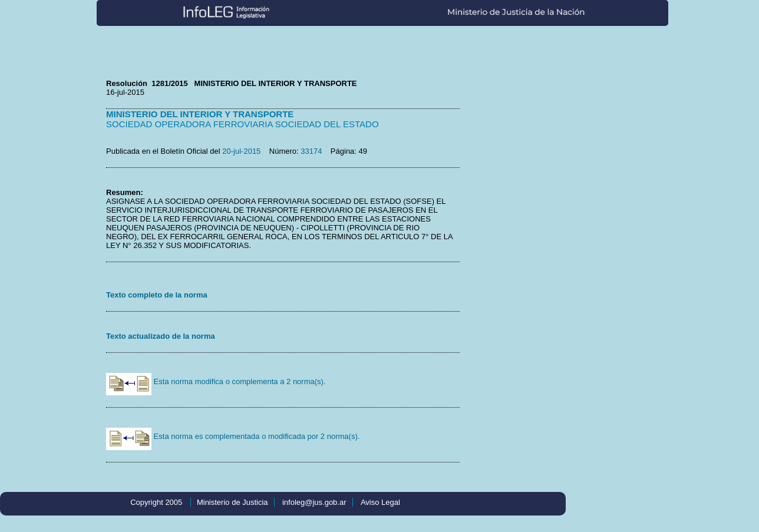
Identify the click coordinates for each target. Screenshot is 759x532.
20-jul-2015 (241, 151)
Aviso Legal (380, 502)
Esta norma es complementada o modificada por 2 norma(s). (233, 436)
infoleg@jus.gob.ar (314, 502)
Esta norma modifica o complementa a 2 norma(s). (216, 381)
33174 (311, 151)
